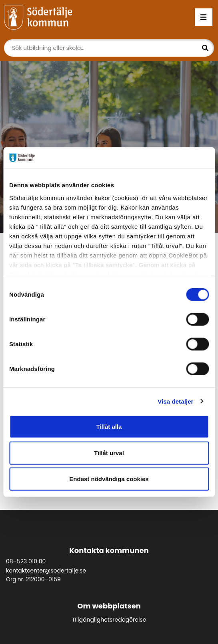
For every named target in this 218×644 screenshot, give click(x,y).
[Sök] (109, 48)
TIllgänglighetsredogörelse (109, 620)
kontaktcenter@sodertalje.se (46, 571)
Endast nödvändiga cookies (109, 479)
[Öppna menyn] (204, 18)
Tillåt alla (109, 427)
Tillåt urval (109, 453)
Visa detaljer (175, 401)
